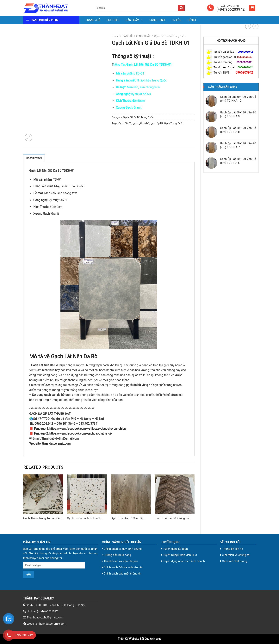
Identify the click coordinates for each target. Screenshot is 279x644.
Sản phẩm (134, 20)
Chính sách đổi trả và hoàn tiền (123, 567)
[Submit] (181, 8)
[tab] (34, 158)
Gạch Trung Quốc (174, 123)
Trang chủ (93, 20)
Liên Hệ (192, 20)
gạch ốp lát (157, 123)
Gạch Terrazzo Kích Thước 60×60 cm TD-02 (84, 518)
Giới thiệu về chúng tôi (235, 555)
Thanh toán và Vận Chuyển (120, 561)
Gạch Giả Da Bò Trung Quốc (170, 36)
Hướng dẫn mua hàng (116, 555)
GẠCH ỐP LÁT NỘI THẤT (136, 36)
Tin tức (176, 20)
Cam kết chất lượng (234, 561)
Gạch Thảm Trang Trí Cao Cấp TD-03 (42, 518)
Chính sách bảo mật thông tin (122, 574)
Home (115, 36)
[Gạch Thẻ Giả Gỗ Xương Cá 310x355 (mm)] (175, 494)
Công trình (157, 20)
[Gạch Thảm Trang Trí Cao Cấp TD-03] (43, 494)
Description (34, 158)
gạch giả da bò (141, 123)
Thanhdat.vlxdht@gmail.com (45, 617)
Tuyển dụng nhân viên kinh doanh (183, 561)
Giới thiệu (113, 20)
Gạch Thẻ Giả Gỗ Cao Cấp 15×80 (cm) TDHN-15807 (127, 518)
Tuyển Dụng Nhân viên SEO (179, 555)
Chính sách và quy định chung (122, 549)
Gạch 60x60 (125, 123)
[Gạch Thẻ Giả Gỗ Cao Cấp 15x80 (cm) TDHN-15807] (131, 494)
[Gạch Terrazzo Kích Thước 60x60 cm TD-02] (87, 494)
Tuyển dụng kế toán (174, 549)
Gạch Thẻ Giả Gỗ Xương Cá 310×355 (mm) (172, 518)
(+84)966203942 (47, 611)
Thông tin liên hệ (232, 549)
